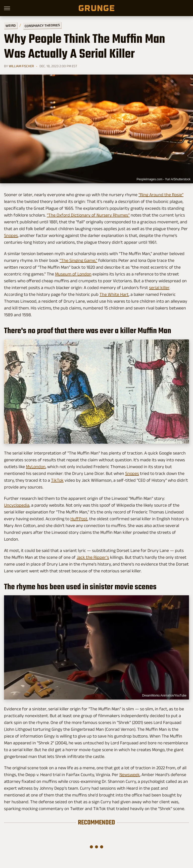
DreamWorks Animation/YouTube (164, 696)
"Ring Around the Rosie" (161, 195)
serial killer (159, 288)
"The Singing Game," (78, 260)
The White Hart (114, 294)
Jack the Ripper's (93, 557)
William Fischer (21, 66)
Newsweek (130, 775)
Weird (11, 25)
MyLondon (36, 467)
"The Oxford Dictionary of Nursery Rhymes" (88, 215)
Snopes (11, 235)
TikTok (57, 480)
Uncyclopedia (17, 505)
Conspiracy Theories (42, 25)
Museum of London (73, 274)
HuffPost (79, 519)
